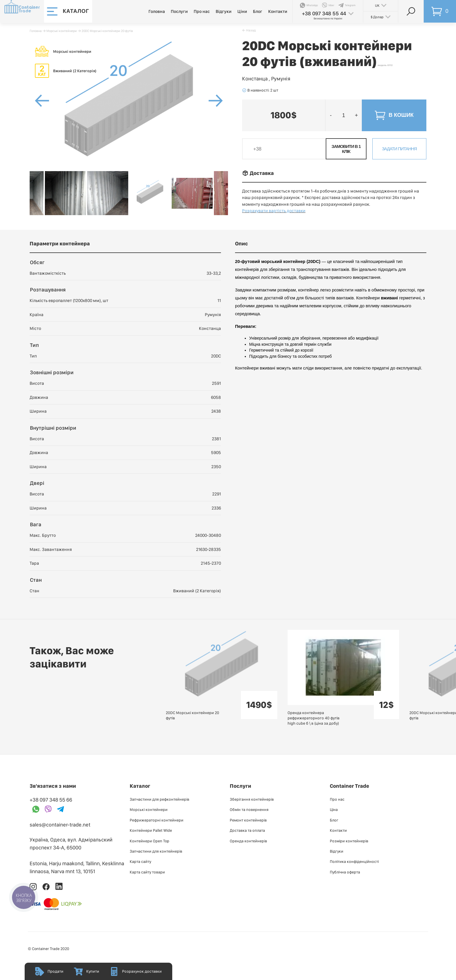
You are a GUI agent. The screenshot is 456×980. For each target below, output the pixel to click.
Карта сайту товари (147, 872)
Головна (157, 11)
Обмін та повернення (249, 809)
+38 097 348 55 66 (51, 800)
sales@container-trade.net (60, 825)
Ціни (242, 11)
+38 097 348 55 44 (324, 13)
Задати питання (399, 149)
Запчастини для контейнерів (156, 851)
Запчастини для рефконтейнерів (159, 799)
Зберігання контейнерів (252, 799)
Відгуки (224, 11)
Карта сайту (140, 861)
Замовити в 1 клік (346, 149)
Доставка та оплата (247, 830)
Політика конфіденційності (354, 861)
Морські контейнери (62, 31)
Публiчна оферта (345, 872)
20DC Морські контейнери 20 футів (107, 31)
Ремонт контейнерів (248, 820)
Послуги (179, 11)
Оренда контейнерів (248, 841)
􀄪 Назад (249, 30)
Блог (258, 11)
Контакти (278, 11)
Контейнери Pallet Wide (151, 830)
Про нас (202, 11)
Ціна (334, 809)
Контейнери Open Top (150, 841)
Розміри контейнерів (349, 841)
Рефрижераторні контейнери (157, 820)
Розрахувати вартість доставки (274, 211)
